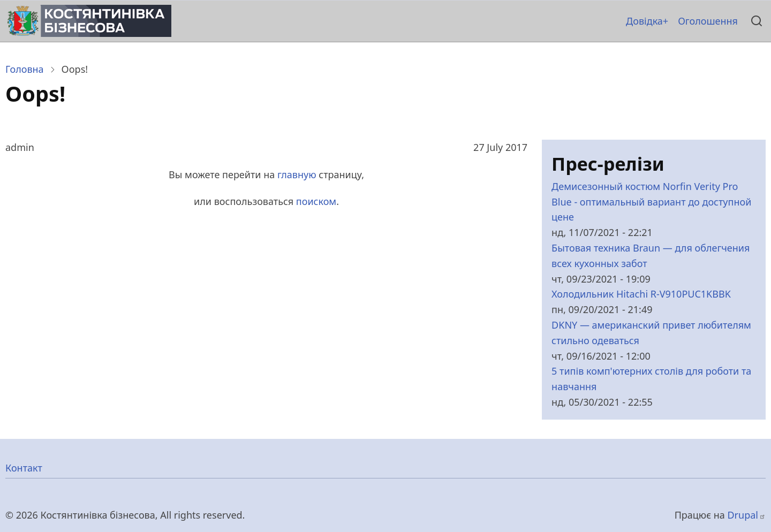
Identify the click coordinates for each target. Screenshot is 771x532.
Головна (25, 69)
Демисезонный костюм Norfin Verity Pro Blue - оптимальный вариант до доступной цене (651, 202)
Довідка (644, 21)
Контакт (24, 468)
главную (297, 174)
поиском (316, 201)
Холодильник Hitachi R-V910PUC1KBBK (641, 294)
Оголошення (708, 21)
